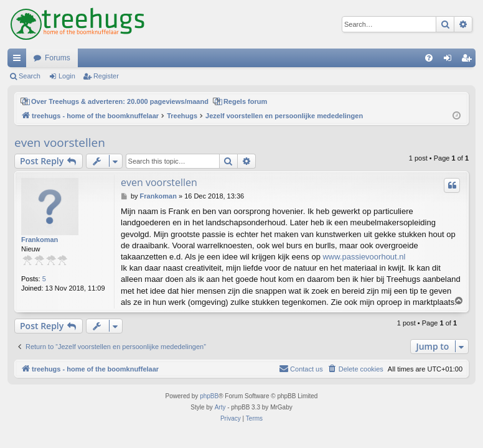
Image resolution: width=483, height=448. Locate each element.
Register (106, 76)
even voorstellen (60, 142)
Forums (58, 58)
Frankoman (40, 240)
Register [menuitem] (469, 60)
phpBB (209, 396)
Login (67, 76)
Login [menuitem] (450, 60)
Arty (220, 407)
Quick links (19, 60)
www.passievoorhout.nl (364, 257)
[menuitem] (429, 58)
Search (30, 76)
